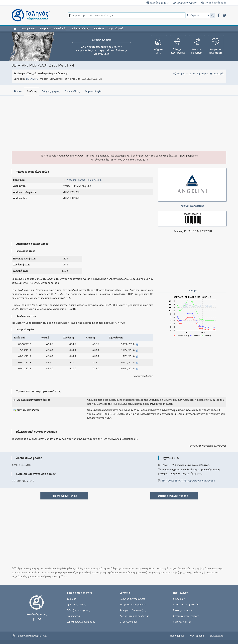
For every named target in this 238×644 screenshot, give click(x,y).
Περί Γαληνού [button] (115, 29)
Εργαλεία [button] (99, 29)
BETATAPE (32, 79)
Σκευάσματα (73, 616)
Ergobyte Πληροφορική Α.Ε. (32, 636)
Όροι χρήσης (197, 636)
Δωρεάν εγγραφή (185, 3)
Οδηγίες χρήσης (52, 91)
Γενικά (18, 91)
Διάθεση (32, 91)
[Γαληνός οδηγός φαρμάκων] (30, 15)
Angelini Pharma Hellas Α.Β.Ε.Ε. (85, 180)
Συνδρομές (179, 599)
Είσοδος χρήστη (158, 3)
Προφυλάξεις (74, 91)
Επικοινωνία (217, 636)
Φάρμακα (71, 599)
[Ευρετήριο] (200, 74)
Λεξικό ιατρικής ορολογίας (134, 616)
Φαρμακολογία (96, 91)
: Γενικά (64, 496)
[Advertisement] (104, 121)
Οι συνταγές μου (129, 622)
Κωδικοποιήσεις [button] (80, 29)
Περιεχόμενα (28, 29)
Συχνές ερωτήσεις (183, 610)
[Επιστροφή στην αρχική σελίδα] (37, 606)
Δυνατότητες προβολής (186, 605)
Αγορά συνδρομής (214, 3)
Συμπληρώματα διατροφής (81, 622)
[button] (213, 15)
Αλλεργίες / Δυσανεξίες (133, 610)
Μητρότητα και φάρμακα (133, 605)
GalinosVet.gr (182, 621)
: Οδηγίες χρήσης (174, 496)
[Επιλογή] (198, 15)
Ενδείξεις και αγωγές (78, 610)
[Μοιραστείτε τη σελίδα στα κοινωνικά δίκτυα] (182, 74)
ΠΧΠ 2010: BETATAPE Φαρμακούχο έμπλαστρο (189, 481)
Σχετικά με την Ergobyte (186, 616)
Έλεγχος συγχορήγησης (133, 599)
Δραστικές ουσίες (76, 605)
